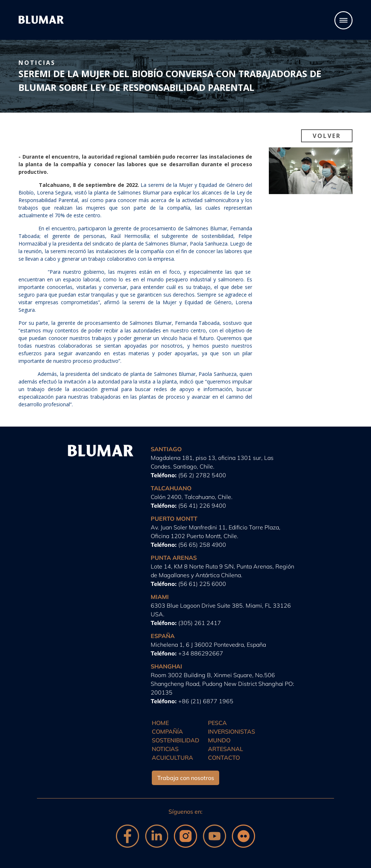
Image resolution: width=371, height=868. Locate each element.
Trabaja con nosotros (186, 778)
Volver (327, 136)
